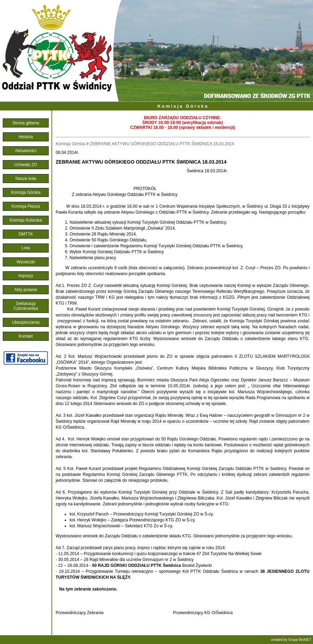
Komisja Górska (183, 106)
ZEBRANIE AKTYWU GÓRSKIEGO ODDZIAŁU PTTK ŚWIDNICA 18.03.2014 (162, 144)
